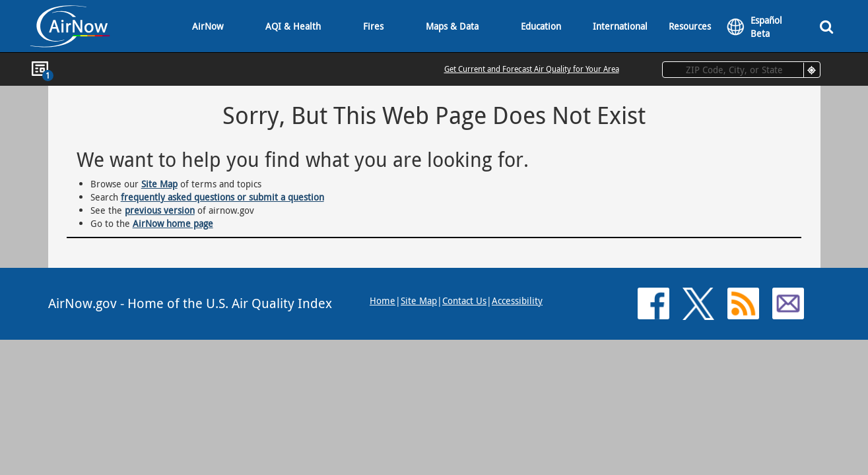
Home (383, 301)
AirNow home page (173, 223)
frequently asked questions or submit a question (222, 197)
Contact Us (464, 301)
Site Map (159, 184)
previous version (160, 210)
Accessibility (517, 301)
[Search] (826, 26)
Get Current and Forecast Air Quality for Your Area (532, 69)
